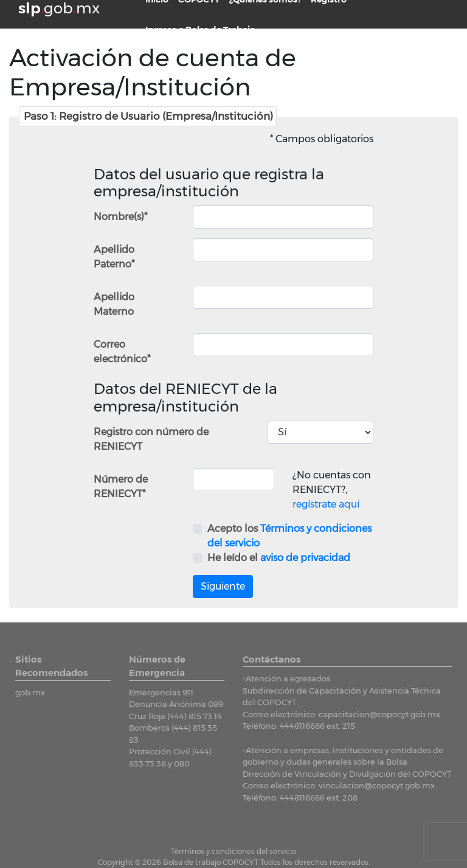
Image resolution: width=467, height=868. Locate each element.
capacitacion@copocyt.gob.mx (379, 714)
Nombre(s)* (120, 217)
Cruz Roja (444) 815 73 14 (175, 716)
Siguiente (223, 586)
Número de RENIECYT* (121, 487)
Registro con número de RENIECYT (151, 439)
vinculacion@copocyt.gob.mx (377, 785)
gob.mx (30, 692)
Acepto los (289, 536)
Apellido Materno (114, 304)
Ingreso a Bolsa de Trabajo (200, 30)
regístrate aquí (326, 504)
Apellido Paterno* (114, 257)
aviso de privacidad (305, 558)
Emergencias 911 (161, 692)
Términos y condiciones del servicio (233, 851)
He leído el (279, 558)
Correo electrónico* (122, 352)
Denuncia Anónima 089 (176, 704)
